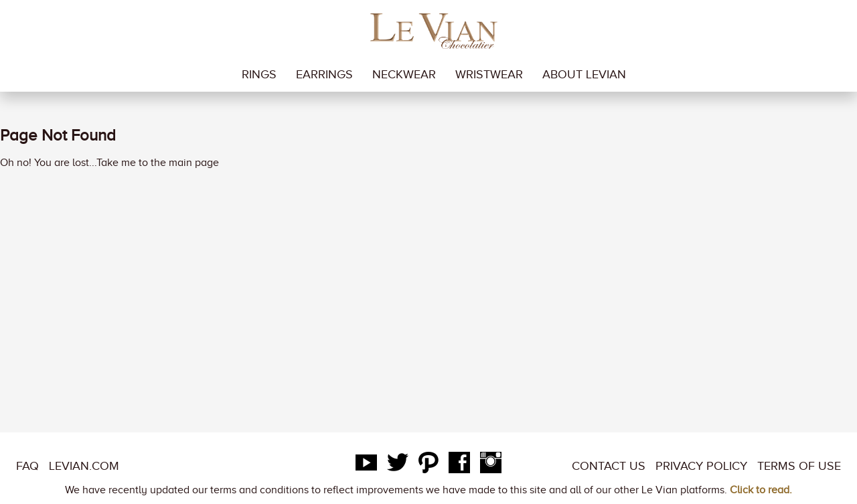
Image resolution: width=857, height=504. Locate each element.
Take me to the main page (158, 163)
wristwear (489, 74)
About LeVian (584, 74)
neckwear (404, 74)
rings (259, 74)
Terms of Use (799, 466)
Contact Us (609, 466)
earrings (324, 74)
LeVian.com (84, 466)
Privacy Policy (701, 466)
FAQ (27, 466)
